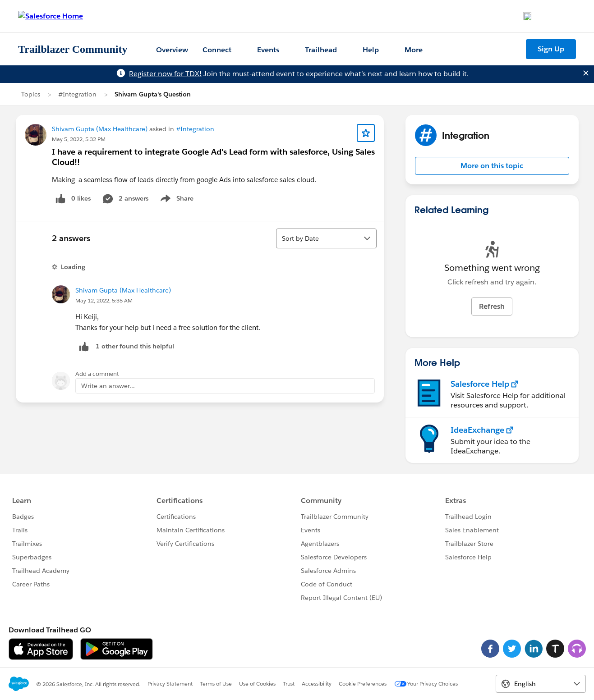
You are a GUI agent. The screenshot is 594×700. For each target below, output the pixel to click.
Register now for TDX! (165, 74)
